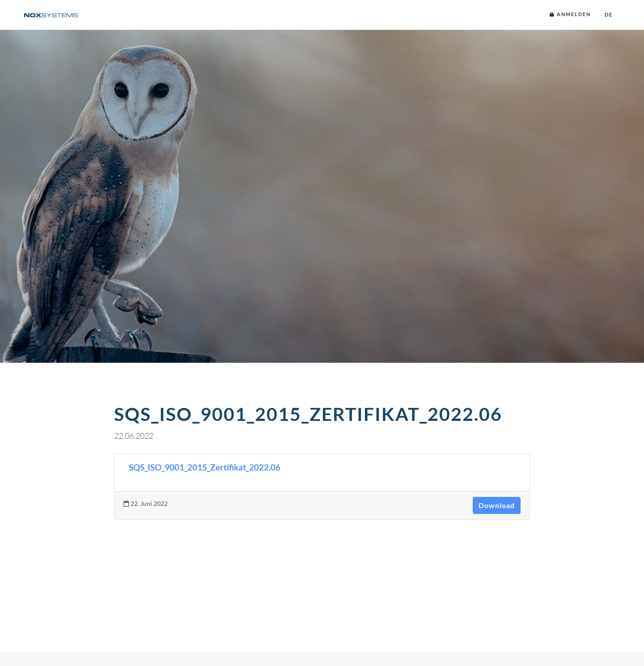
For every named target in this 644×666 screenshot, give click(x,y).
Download (497, 505)
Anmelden (570, 14)
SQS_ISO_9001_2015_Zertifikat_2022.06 (205, 467)
